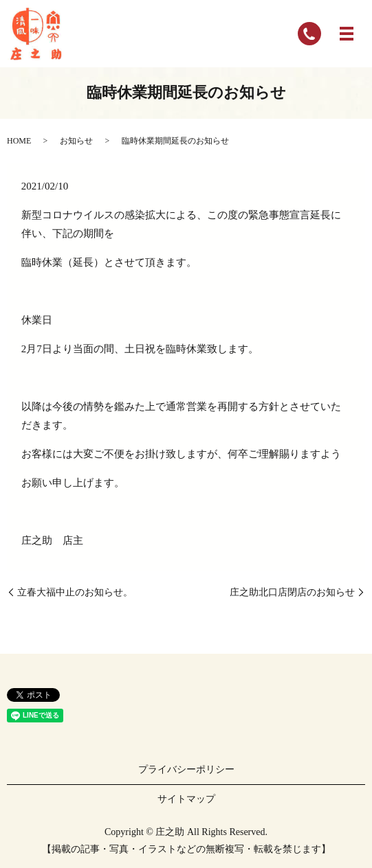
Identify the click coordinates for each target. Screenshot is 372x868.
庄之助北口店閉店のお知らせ (292, 592)
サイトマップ (186, 799)
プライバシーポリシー (186, 769)
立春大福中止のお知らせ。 (75, 592)
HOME (19, 141)
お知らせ (76, 141)
